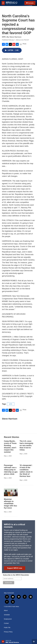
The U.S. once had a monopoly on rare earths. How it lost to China (26, 445)
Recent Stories (12, 437)
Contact (6, 623)
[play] (3, 642)
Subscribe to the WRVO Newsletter (16, 575)
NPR (11, 404)
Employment (8, 619)
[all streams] (34, 642)
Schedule (7, 615)
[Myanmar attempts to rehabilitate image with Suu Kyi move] (11, 492)
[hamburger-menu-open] (3, 3)
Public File (7, 628)
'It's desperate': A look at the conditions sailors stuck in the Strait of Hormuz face (26, 471)
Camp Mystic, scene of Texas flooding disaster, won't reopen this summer (10, 447)
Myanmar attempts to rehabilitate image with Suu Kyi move (10, 504)
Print (24, 44)
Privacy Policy (8, 632)
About (6, 610)
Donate (31, 3)
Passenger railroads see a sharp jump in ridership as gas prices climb (11, 470)
